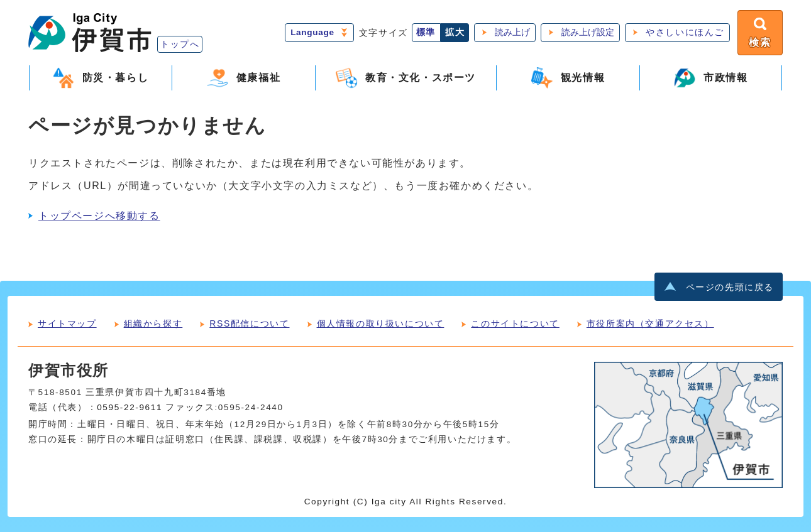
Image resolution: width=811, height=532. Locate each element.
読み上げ (512, 32)
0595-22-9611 (130, 407)
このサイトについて (515, 323)
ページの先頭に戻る (730, 287)
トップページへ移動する (99, 216)
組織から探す (153, 323)
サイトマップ (67, 323)
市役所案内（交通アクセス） (650, 323)
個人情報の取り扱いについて (381, 323)
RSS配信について (249, 323)
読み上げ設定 (588, 32)
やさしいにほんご (685, 32)
